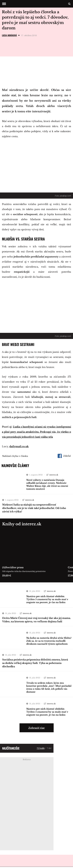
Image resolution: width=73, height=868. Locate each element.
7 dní (49, 749)
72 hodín (41, 749)
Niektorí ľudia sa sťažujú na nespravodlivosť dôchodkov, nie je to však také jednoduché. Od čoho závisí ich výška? (34, 509)
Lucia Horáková (9, 36)
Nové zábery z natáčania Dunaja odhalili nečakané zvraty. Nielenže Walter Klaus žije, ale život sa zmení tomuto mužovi (47, 486)
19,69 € (7, 577)
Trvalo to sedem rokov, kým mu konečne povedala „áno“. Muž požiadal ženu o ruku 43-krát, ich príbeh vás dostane (49, 689)
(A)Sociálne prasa (13, 569)
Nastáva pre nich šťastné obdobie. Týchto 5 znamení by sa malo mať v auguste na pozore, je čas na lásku (47, 600)
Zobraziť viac (37, 729)
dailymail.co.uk (19, 448)
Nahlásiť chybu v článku (15, 457)
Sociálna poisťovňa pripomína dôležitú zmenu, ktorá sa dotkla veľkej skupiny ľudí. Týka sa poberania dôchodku (35, 664)
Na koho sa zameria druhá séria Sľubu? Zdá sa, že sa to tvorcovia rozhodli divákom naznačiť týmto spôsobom (49, 642)
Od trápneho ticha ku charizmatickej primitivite (24, 572)
